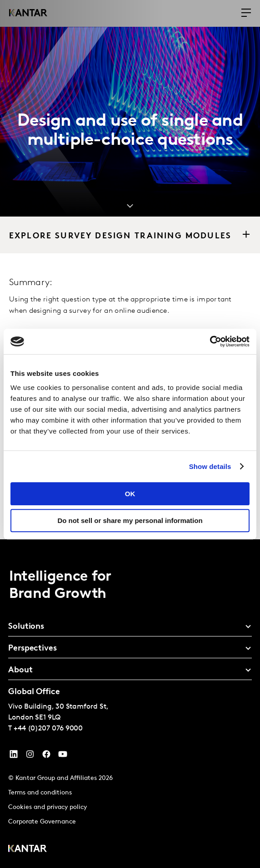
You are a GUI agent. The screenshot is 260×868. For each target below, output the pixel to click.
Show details (210, 466)
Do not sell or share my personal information (130, 520)
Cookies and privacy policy (47, 807)
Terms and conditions (40, 793)
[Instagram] (30, 756)
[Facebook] (46, 756)
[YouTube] (14, 756)
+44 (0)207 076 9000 (48, 729)
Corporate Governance (42, 822)
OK (130, 494)
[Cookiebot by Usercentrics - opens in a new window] (210, 341)
